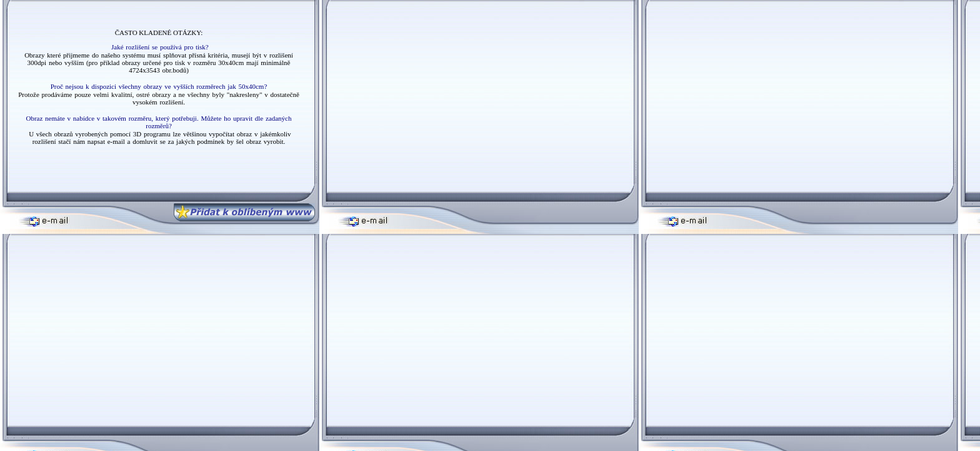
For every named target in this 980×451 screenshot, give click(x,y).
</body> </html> (157, 95)
